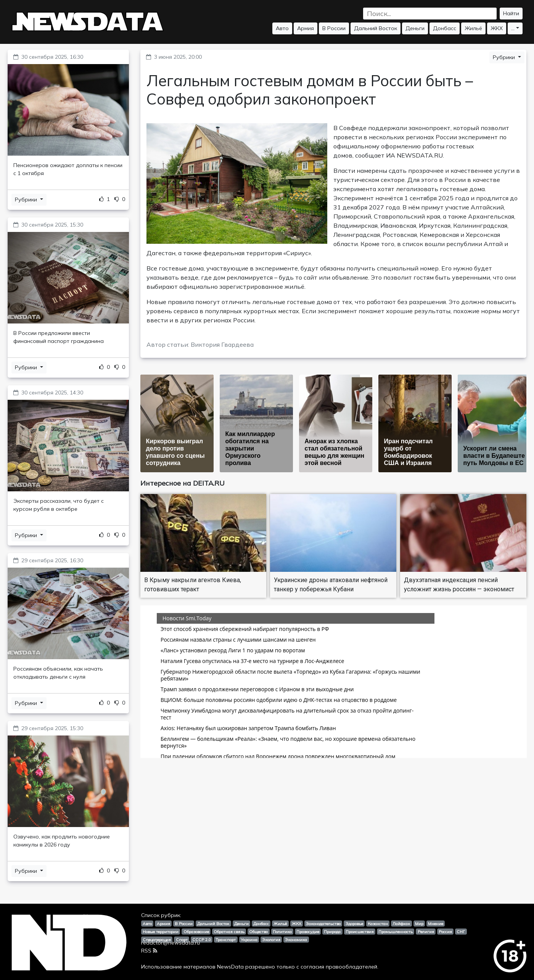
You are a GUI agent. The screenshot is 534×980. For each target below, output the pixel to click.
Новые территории (161, 932)
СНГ (461, 932)
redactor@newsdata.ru (170, 943)
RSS (149, 951)
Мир (419, 924)
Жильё (473, 28)
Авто (282, 28)
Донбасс (445, 28)
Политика (282, 932)
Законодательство (323, 924)
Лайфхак (401, 924)
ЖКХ (497, 28)
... (513, 28)
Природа (332, 932)
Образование (196, 932)
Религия (426, 932)
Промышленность (396, 932)
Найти (511, 13)
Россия (445, 932)
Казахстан (378, 924)
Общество (258, 932)
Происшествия (360, 932)
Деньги (415, 28)
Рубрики (27, 200)
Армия (306, 28)
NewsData (230, 967)
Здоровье (354, 924)
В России (334, 28)
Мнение (436, 924)
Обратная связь (229, 932)
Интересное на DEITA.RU (183, 483)
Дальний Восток (376, 28)
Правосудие (308, 932)
